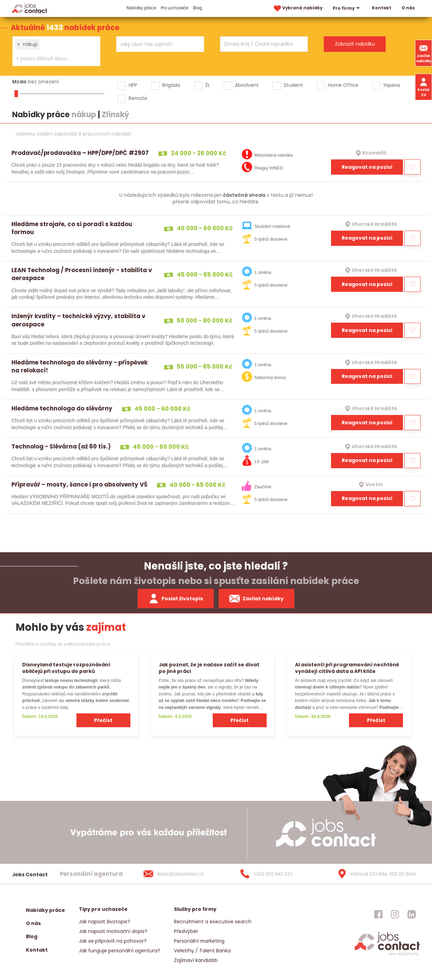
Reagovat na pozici (367, 167)
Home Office (343, 85)
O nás (408, 8)
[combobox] (56, 51)
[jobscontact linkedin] (412, 914)
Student (293, 85)
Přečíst (103, 720)
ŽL (208, 85)
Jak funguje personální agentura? (120, 951)
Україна (392, 85)
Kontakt (382, 8)
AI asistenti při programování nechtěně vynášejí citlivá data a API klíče (347, 668)
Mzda (19, 82)
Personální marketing (199, 941)
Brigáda (171, 85)
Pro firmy (347, 8)
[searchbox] (52, 59)
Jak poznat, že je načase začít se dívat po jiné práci (209, 668)
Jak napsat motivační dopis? (113, 931)
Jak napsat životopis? (104, 922)
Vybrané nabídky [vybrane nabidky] (297, 8)
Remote (138, 98)
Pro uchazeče (174, 8)
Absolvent (247, 85)
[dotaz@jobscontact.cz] (181, 874)
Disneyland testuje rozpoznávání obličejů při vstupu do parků (66, 668)
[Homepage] (30, 8)
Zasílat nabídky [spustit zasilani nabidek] (256, 599)
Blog (197, 8)
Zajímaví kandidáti (196, 960)
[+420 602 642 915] (277, 874)
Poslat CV (424, 87)
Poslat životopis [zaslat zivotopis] (176, 599)
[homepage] (387, 955)
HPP (133, 85)
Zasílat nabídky (424, 53)
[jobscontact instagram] (395, 914)
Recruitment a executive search (213, 922)
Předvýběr (186, 931)
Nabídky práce (141, 8)
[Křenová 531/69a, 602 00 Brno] (374, 874)
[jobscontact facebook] (378, 914)
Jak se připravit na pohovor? (113, 941)
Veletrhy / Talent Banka (202, 951)
